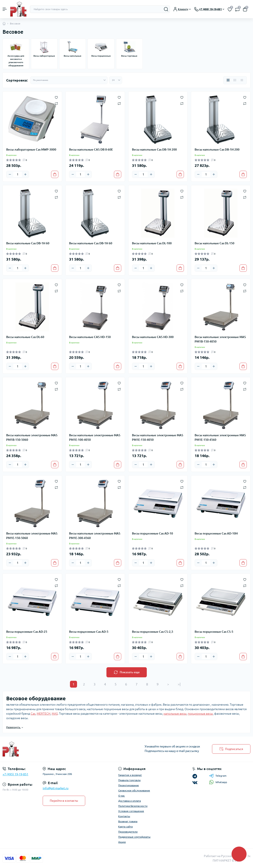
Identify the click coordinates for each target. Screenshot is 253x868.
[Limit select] (116, 80)
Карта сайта (125, 826)
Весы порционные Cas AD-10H (216, 533)
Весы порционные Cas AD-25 (27, 632)
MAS (55, 714)
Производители (128, 832)
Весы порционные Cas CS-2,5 (153, 632)
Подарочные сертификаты (134, 837)
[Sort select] (69, 80)
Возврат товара (128, 821)
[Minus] (10, 174)
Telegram (218, 776)
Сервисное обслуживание (134, 790)
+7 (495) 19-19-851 (15, 774)
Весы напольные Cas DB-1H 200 (154, 149)
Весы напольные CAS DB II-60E (91, 149)
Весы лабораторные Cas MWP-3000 (31, 149)
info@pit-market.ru (56, 788)
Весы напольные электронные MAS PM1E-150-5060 (32, 536)
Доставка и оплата (130, 801)
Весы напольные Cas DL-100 (152, 243)
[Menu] (5, 9)
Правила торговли (129, 780)
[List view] (235, 80)
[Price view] (242, 80)
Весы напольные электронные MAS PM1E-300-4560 (95, 536)
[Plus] (25, 174)
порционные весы (200, 714)
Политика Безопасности (133, 806)
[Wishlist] (56, 97)
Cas (33, 714)
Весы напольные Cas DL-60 (25, 337)
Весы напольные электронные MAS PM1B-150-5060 (32, 437)
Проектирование (129, 785)
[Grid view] (228, 80)
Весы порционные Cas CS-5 (214, 632)
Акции (122, 842)
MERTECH (44, 714)
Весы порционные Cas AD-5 (89, 632)
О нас (122, 796)
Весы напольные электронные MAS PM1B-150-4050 (220, 339)
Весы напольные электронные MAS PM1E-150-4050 (158, 437)
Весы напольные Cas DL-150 (214, 243)
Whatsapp (218, 782)
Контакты (124, 816)
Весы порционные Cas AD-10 (152, 533)
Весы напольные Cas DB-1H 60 (28, 243)
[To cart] (55, 174)
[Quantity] (18, 174)
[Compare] (56, 103)
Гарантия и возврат (130, 775)
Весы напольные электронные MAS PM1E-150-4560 (220, 437)
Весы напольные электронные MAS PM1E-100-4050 (95, 437)
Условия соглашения (131, 811)
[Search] (166, 9)
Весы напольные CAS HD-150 (90, 337)
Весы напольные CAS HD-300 (153, 337)
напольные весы (175, 714)
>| (179, 684)
